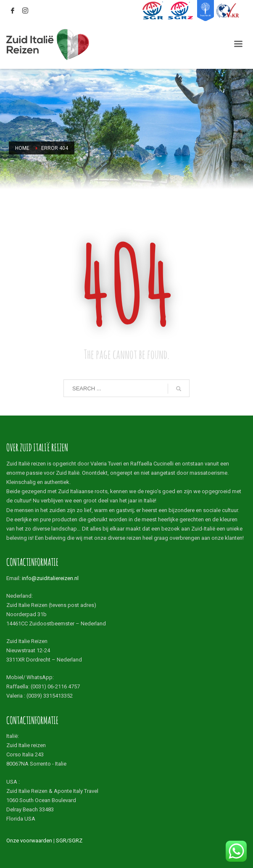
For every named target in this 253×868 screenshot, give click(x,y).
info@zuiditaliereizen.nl (50, 578)
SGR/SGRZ (69, 841)
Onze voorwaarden (29, 841)
